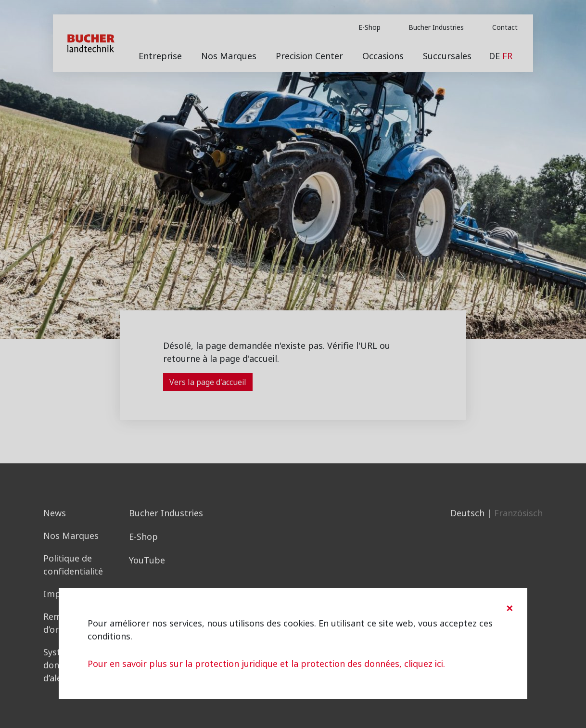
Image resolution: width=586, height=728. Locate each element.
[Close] (510, 608)
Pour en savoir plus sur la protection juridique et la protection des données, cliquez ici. (266, 664)
